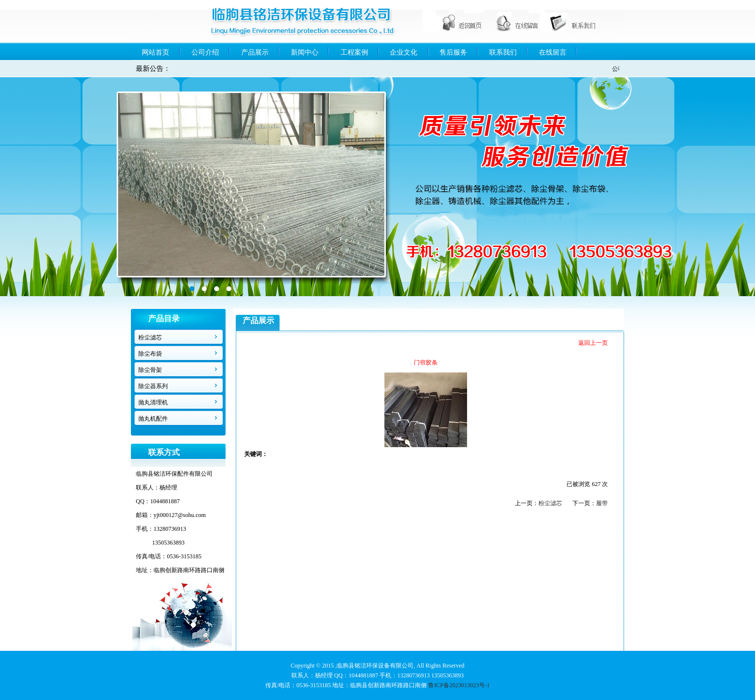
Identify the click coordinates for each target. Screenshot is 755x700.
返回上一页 (593, 343)
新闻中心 (305, 52)
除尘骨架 (150, 370)
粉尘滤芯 (150, 337)
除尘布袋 (150, 354)
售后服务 (453, 52)
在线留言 (553, 52)
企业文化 (404, 52)
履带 (602, 503)
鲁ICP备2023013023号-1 (459, 685)
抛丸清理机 (153, 402)
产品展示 (255, 52)
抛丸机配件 (153, 419)
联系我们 (503, 52)
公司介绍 (205, 52)
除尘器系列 (153, 386)
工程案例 (354, 52)
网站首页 (156, 52)
